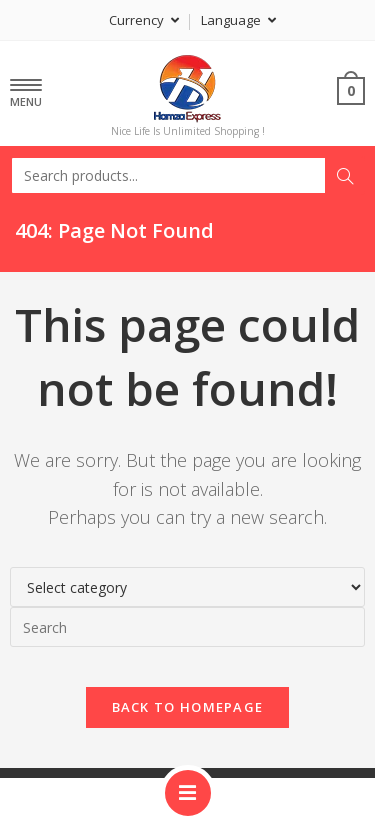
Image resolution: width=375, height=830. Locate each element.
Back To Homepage (188, 707)
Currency (144, 20)
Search (345, 176)
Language (238, 20)
